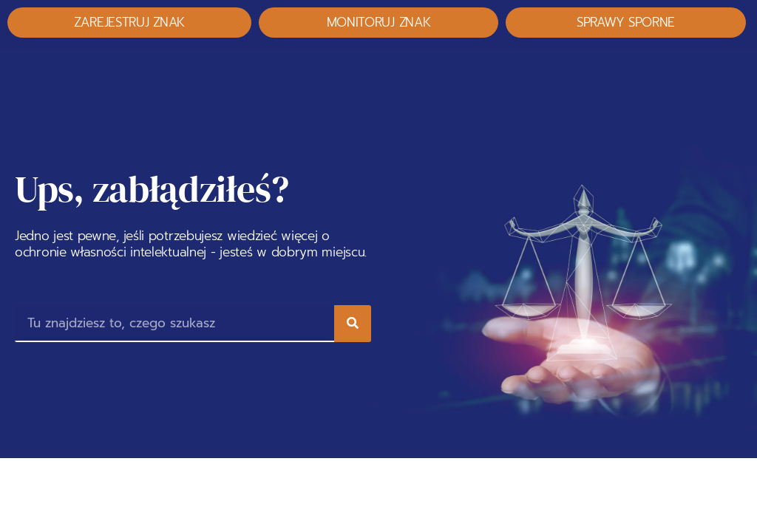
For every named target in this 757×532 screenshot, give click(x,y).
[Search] (353, 324)
